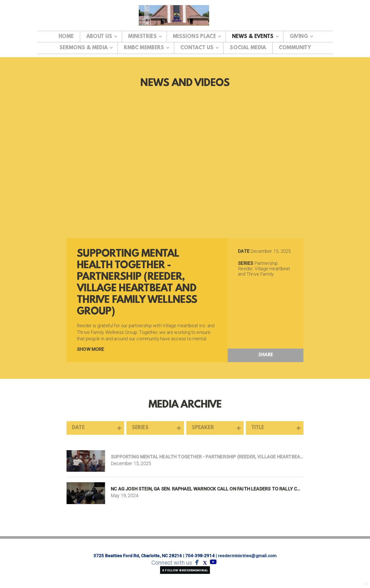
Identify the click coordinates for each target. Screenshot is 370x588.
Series (246, 263)
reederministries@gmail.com (247, 556)
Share (266, 355)
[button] (185, 570)
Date (244, 251)
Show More (91, 349)
